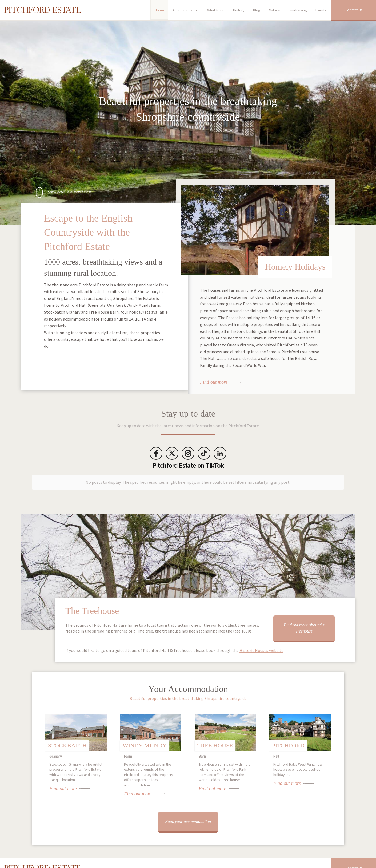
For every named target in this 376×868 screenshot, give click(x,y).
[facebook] (156, 453)
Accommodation (186, 10)
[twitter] (172, 453)
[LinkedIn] (220, 453)
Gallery (274, 10)
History (239, 10)
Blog (257, 10)
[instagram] (188, 453)
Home (159, 10)
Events (321, 10)
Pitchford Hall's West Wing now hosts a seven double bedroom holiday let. (300, 763)
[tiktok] (204, 453)
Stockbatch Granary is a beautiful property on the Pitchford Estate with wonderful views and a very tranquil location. (76, 766)
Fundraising (298, 10)
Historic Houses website (261, 647)
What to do (216, 10)
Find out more (214, 382)
